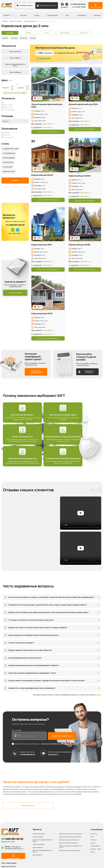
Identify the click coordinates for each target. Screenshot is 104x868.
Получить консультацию (62, 748)
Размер (32, 33)
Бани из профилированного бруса (43, 864)
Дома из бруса (38, 849)
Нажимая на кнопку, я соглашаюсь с (45, 756)
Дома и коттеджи (16, 21)
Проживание (74, 33)
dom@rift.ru (65, 8)
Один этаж (7, 108)
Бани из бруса (38, 860)
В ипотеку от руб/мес (48, 132)
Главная (5, 21)
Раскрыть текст (17, 818)
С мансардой (8, 110)
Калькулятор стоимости (47, 6)
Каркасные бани (39, 857)
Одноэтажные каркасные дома (70, 846)
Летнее (6, 135)
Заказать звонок (95, 6)
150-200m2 (25, 38)
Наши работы (95, 858)
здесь (99, 707)
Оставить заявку (15, 293)
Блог (68, 16)
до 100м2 (5, 38)
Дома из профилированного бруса (43, 853)
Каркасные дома (30, 21)
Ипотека (23, 16)
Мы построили (53, 16)
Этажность (94, 33)
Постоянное (8, 138)
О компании (81, 16)
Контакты (97, 16)
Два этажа (7, 105)
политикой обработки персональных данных (60, 756)
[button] (93, 492)
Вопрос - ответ (96, 862)
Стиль (53, 33)
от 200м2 (35, 38)
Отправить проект (24, 6)
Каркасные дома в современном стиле (71, 859)
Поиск (93, 865)
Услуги (37, 16)
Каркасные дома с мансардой (70, 863)
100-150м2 (15, 38)
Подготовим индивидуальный (36, 374)
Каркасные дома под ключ (68, 855)
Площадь (11, 33)
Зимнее (6, 133)
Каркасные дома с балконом (69, 852)
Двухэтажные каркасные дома (70, 849)
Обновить (15, 181)
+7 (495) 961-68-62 (78, 5)
